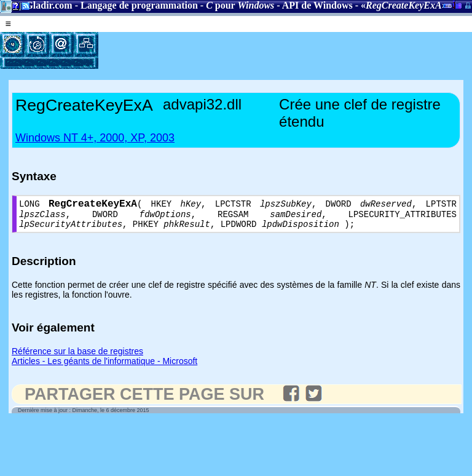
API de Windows (317, 5)
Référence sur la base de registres (77, 357)
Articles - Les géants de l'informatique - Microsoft (104, 367)
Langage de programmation (139, 5)
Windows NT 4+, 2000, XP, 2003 (95, 138)
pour (240, 5)
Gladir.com (49, 5)
